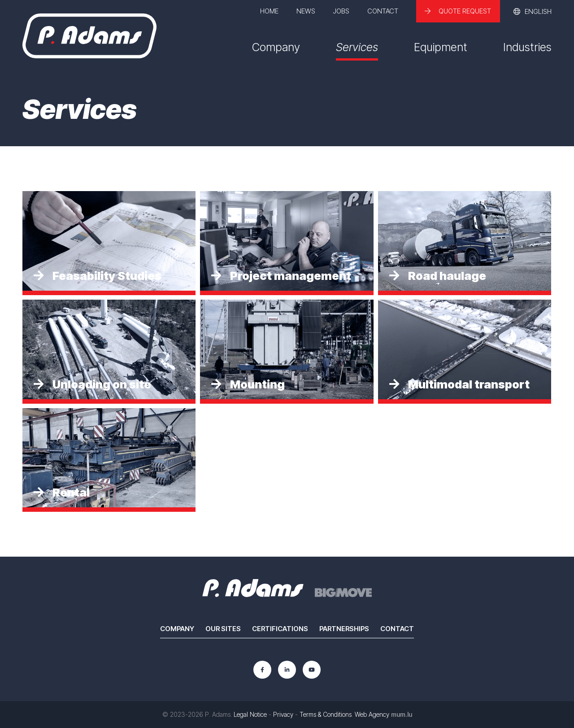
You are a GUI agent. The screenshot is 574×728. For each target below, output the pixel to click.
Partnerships (344, 629)
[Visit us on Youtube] (312, 670)
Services (357, 47)
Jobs (341, 11)
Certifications (280, 629)
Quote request (465, 11)
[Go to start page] (89, 36)
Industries (527, 47)
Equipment (441, 47)
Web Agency (372, 714)
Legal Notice (250, 714)
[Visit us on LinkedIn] (287, 670)
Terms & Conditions (326, 714)
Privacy (283, 714)
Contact (383, 11)
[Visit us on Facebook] (262, 670)
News (306, 11)
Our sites (223, 629)
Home (269, 11)
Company (276, 47)
